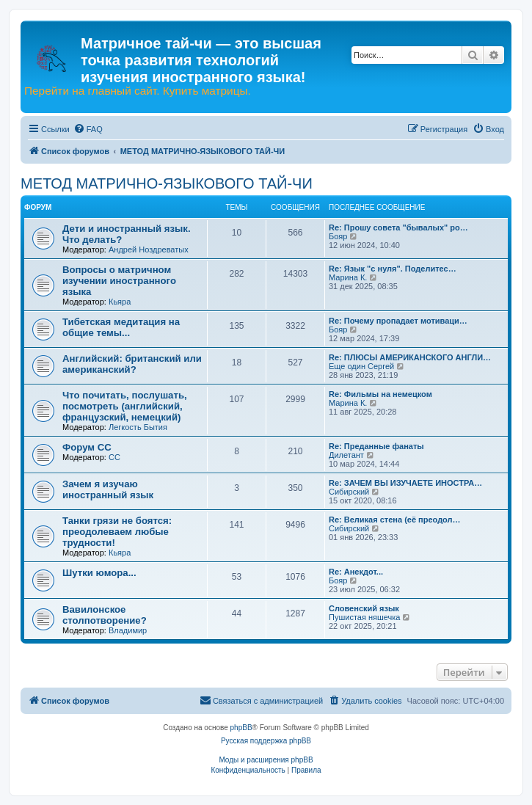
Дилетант (346, 455)
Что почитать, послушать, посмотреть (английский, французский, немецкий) (125, 406)
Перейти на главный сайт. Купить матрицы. (138, 91)
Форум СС (87, 447)
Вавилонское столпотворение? (105, 615)
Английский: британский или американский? (132, 364)
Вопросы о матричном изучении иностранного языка (119, 281)
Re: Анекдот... (356, 572)
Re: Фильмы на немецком (380, 394)
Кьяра (120, 302)
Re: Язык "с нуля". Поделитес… (393, 269)
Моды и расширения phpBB (266, 760)
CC (114, 457)
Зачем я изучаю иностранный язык (108, 489)
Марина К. (348, 277)
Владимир (128, 630)
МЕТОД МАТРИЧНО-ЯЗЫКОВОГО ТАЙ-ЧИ (167, 183)
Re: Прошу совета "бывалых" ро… (398, 227)
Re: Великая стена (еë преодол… (395, 520)
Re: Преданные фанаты (376, 446)
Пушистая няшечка (364, 617)
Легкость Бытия (138, 427)
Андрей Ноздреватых (149, 249)
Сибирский (349, 492)
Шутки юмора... (99, 573)
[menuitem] (88, 129)
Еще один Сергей (361, 366)
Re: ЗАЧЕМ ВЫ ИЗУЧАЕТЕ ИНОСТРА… (405, 483)
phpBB (241, 728)
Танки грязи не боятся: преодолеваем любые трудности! (117, 532)
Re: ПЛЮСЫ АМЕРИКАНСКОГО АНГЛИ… (410, 357)
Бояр (338, 236)
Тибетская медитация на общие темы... (121, 327)
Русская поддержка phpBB (266, 741)
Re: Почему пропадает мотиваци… (398, 321)
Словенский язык (364, 608)
